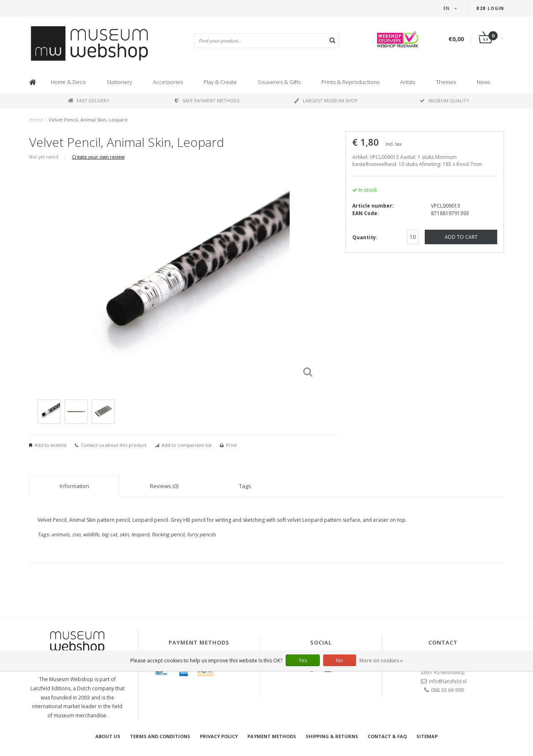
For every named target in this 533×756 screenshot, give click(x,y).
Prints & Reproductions (350, 82)
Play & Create (220, 82)
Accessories (168, 82)
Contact (443, 642)
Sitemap (427, 736)
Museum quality (445, 100)
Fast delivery (89, 100)
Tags (245, 486)
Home (36, 120)
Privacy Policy (219, 736)
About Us (108, 736)
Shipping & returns (332, 736)
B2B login (490, 8)
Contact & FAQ (387, 736)
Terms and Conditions (160, 736)
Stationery (119, 82)
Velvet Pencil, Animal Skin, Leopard (88, 120)
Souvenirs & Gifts (279, 82)
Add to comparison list (187, 445)
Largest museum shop (326, 100)
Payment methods (272, 736)
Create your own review (98, 157)
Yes (303, 661)
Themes (446, 82)
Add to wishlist (51, 445)
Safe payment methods (207, 100)
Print (232, 445)
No (340, 661)
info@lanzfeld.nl (448, 681)
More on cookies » (381, 661)
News (483, 82)
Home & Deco (68, 82)
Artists (408, 82)
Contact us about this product (114, 445)
